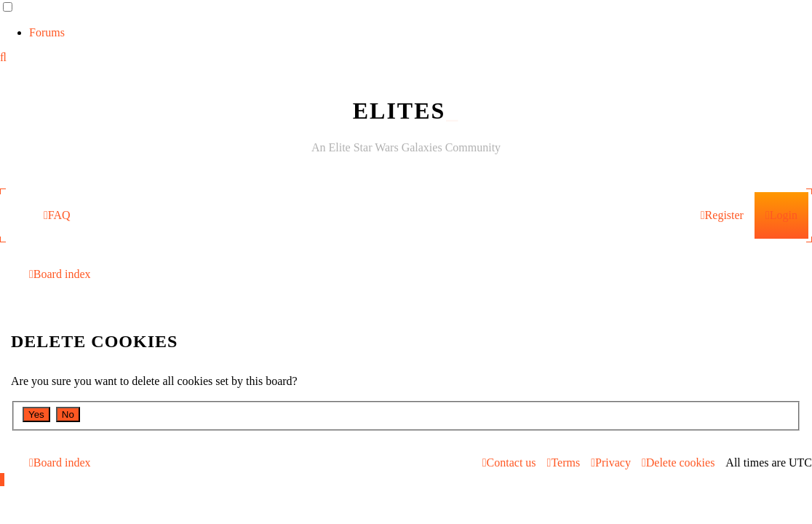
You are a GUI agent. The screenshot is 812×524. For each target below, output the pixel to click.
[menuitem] (57, 215)
